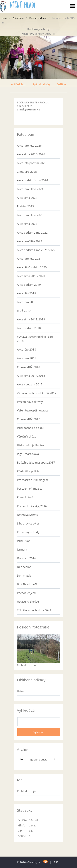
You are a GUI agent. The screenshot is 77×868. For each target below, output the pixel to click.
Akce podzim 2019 (29, 285)
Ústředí (22, 691)
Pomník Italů (25, 497)
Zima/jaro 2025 (27, 172)
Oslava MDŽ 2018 (29, 367)
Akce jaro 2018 (27, 358)
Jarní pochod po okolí (31, 428)
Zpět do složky (42, 84)
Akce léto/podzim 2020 (32, 267)
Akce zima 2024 (27, 198)
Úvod (4, 18)
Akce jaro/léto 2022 (30, 241)
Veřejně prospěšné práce (33, 410)
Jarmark (22, 549)
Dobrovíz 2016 (26, 558)
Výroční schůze (26, 436)
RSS (56, 862)
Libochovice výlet (28, 523)
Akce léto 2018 (26, 349)
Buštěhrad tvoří (27, 584)
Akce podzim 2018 (29, 328)
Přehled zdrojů (26, 791)
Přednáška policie (28, 471)
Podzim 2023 (25, 206)
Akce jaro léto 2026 (29, 146)
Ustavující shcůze (28, 602)
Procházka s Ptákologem (32, 480)
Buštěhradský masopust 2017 (36, 462)
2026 (44, 760)
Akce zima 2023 (27, 224)
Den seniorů (25, 567)
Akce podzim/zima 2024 (32, 180)
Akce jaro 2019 (27, 302)
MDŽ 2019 (24, 311)
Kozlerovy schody (38, 18)
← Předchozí (19, 84)
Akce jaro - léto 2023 (30, 215)
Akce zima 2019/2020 (31, 276)
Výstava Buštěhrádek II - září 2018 (35, 339)
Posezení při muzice (30, 488)
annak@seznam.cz (28, 109)
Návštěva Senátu (28, 515)
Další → (62, 84)
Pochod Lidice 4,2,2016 (32, 506)
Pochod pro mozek (28, 665)
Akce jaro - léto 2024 (30, 189)
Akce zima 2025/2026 (31, 154)
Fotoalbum (18, 18)
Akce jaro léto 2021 (29, 259)
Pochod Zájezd (26, 593)
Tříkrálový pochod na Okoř (34, 610)
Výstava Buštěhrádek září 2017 (37, 393)
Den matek (24, 575)
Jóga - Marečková (28, 454)
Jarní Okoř (23, 541)
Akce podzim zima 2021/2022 (36, 250)
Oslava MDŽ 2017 (29, 419)
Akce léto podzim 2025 (32, 163)
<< (22, 760)
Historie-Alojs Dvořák (31, 445)
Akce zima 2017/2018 (31, 376)
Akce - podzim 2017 (30, 384)
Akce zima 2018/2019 (31, 319)
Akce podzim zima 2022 (32, 233)
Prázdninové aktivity (30, 402)
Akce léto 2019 (26, 293)
